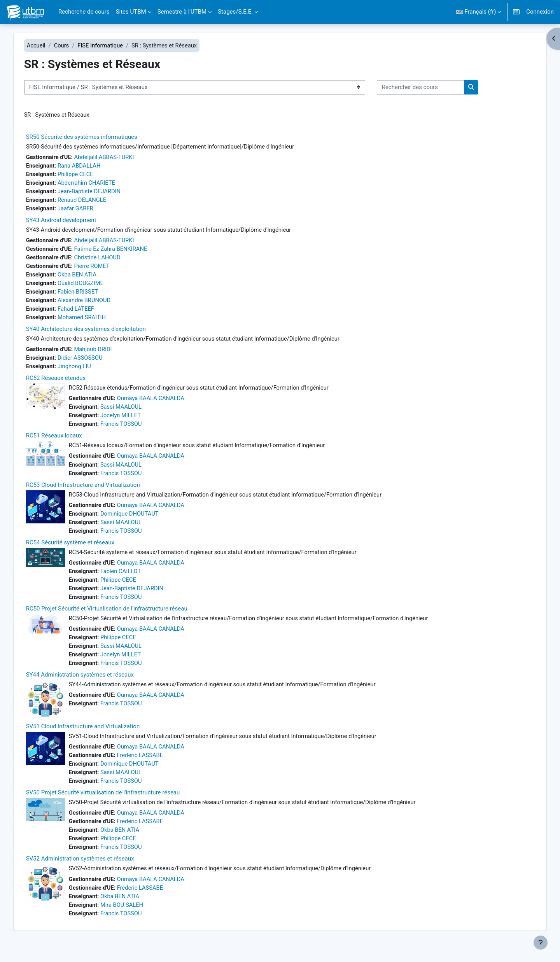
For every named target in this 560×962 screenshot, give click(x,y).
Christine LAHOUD (110, 260)
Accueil (47, 45)
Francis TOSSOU (133, 429)
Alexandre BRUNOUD (96, 304)
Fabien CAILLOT (133, 579)
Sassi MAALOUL (133, 412)
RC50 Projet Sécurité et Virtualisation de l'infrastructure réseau (117, 617)
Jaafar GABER (87, 210)
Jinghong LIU (86, 371)
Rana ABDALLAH (91, 166)
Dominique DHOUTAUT (142, 520)
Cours (73, 45)
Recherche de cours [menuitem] (84, 12)
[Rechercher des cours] (431, 88)
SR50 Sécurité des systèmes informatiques (92, 137)
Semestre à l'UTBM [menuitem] (182, 12)
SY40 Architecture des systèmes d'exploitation (96, 333)
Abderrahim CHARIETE (99, 184)
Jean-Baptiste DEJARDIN (101, 192)
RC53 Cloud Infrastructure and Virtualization (94, 491)
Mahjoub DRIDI (105, 353)
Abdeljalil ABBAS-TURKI (116, 157)
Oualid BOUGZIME (93, 286)
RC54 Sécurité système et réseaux (81, 549)
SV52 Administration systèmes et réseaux (91, 870)
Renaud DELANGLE (94, 201)
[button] (479, 12)
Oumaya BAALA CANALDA (163, 403)
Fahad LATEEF (88, 312)
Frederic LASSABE (152, 765)
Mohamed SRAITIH (94, 321)
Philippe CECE (87, 175)
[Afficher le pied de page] (541, 943)
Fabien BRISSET (90, 295)
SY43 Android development (72, 222)
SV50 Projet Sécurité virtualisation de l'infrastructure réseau (114, 803)
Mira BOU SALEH (134, 917)
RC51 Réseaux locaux (65, 441)
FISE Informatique (112, 45)
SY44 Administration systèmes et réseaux (90, 684)
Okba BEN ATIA (89, 277)
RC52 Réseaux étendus (66, 383)
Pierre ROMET (104, 269)
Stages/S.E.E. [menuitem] (235, 12)
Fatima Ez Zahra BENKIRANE (123, 251)
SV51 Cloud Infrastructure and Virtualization (94, 736)
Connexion (540, 12)
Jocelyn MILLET (133, 421)
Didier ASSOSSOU (92, 362)
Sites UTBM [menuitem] (131, 12)
